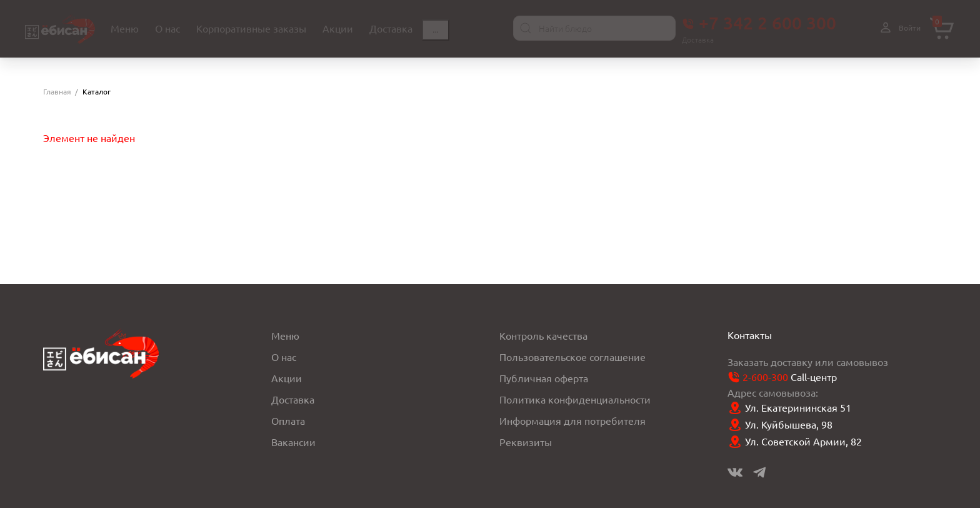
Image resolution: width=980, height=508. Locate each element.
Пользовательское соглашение (572, 356)
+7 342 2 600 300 (759, 23)
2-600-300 (765, 376)
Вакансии (293, 441)
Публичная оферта (544, 377)
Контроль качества (543, 335)
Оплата (288, 420)
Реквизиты (526, 441)
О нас (284, 356)
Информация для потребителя (572, 420)
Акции (287, 377)
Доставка (293, 399)
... (436, 30)
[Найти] (526, 28)
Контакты (750, 334)
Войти (899, 28)
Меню (285, 335)
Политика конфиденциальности (575, 399)
